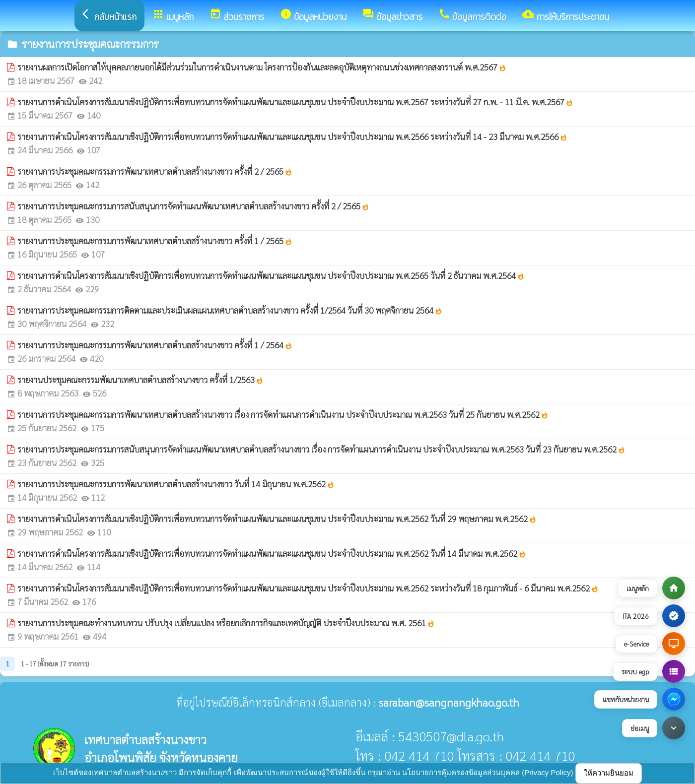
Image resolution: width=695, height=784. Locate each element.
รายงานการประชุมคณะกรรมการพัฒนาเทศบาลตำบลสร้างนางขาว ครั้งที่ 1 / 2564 (155, 345)
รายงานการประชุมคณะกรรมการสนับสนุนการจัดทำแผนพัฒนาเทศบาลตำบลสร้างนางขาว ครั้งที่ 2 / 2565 (193, 206)
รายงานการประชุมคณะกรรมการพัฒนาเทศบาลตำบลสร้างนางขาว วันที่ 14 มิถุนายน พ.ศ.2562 (176, 484)
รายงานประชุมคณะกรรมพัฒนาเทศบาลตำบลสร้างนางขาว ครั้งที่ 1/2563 (140, 380)
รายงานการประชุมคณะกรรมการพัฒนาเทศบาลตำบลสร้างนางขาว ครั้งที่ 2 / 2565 (155, 171)
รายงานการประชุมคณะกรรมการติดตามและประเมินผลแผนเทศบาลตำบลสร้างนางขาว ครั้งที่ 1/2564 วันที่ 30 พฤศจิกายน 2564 (230, 310)
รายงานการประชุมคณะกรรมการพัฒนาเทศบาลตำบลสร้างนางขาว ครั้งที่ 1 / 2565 (155, 241)
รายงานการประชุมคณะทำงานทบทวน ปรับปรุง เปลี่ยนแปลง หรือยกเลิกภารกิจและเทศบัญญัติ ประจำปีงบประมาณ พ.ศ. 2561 (226, 623)
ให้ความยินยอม (609, 773)
